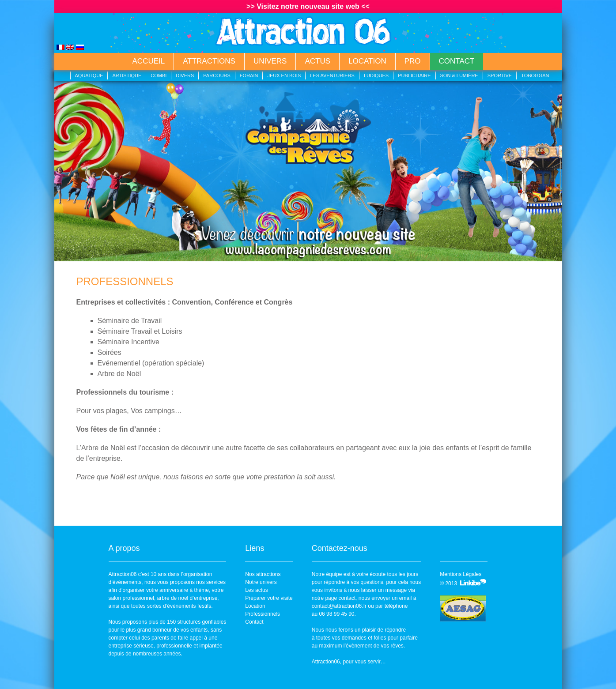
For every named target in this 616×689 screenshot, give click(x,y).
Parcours (217, 75)
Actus (317, 61)
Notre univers (261, 582)
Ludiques (376, 75)
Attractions (209, 61)
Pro (413, 61)
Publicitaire (414, 75)
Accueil (149, 61)
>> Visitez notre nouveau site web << (308, 6)
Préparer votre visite (269, 598)
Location (367, 61)
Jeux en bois (284, 75)
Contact (457, 61)
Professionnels (263, 614)
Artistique (127, 75)
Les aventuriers (332, 75)
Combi (159, 75)
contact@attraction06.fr (339, 606)
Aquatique (89, 75)
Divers (185, 75)
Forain (249, 75)
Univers (270, 61)
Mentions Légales (461, 574)
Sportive (500, 75)
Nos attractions (263, 574)
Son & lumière (459, 75)
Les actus (256, 590)
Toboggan (535, 75)
